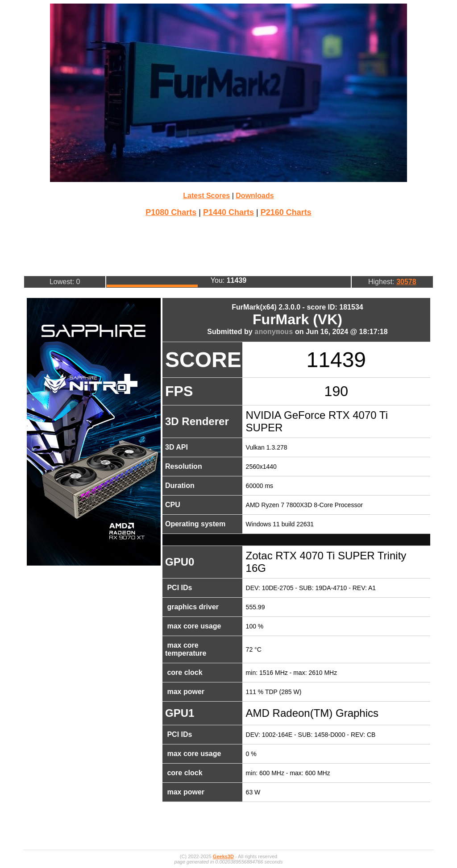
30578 (406, 282)
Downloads (255, 196)
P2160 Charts (286, 212)
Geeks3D (223, 856)
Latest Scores (206, 196)
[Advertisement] (228, 245)
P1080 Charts (171, 212)
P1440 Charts (228, 212)
